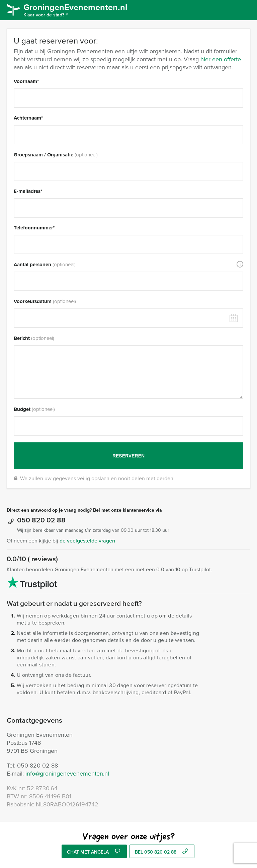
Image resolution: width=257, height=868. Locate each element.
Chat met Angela (94, 852)
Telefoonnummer (34, 228)
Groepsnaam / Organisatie (56, 155)
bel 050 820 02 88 (162, 852)
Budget (34, 409)
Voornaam (26, 81)
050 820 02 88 (41, 520)
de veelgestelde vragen (87, 540)
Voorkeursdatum (45, 301)
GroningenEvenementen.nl (79, 10)
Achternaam (28, 118)
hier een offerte (221, 59)
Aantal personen (45, 265)
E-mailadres (28, 191)
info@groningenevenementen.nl (67, 773)
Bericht (34, 338)
